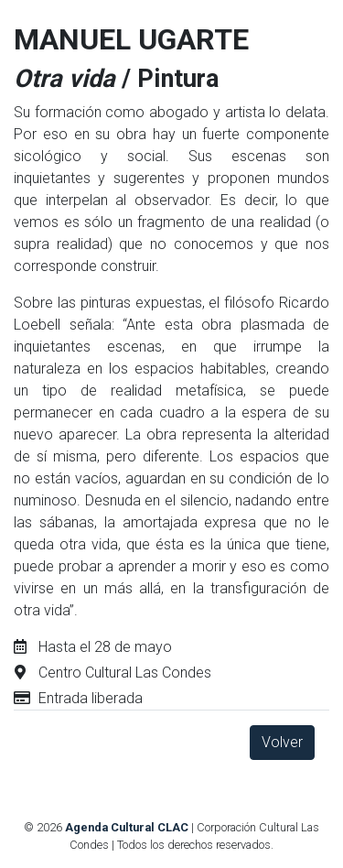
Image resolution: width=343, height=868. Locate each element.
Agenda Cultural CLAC (127, 827)
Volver (282, 742)
